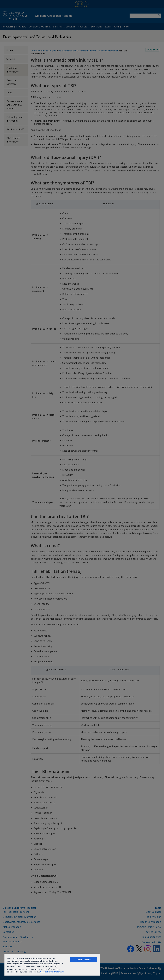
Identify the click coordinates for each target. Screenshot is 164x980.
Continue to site (84, 960)
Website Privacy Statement (52, 972)
